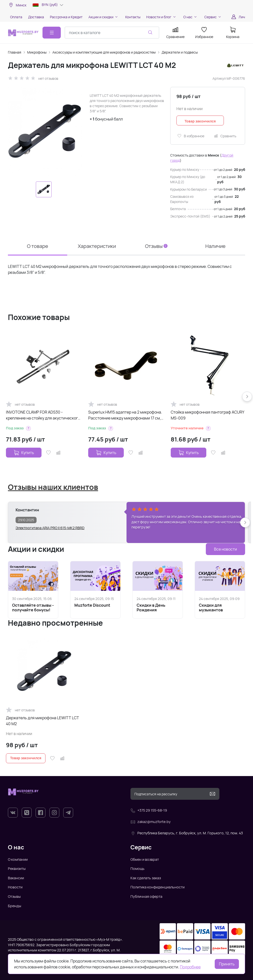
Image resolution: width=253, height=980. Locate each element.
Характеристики (97, 246)
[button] (28, 428)
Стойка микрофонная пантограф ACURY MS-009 (207, 415)
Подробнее (190, 967)
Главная (15, 52)
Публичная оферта (146, 896)
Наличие (215, 246)
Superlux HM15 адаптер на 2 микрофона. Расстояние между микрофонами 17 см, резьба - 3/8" (125, 415)
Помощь (137, 869)
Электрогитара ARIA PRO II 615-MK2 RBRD (50, 528)
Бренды (15, 906)
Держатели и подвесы (180, 52)
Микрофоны (37, 52)
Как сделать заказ (146, 878)
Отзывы (156, 246)
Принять (227, 964)
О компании (18, 859)
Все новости (225, 549)
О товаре (38, 246)
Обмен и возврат (145, 859)
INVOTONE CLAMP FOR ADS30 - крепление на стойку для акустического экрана (43, 415)
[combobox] (112, 33)
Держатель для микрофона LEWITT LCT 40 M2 (42, 721)
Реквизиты (17, 869)
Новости (15, 887)
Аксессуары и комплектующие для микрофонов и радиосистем (104, 52)
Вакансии (16, 878)
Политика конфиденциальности (158, 887)
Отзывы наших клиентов (53, 487)
